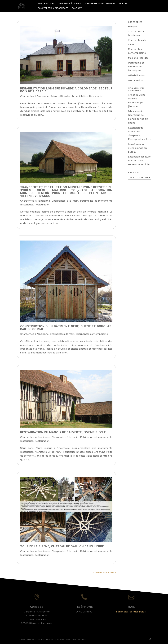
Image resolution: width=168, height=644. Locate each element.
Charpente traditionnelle (100, 4)
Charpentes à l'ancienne (34, 96)
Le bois (123, 4)
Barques (133, 27)
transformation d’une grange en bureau (137, 148)
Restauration (97, 96)
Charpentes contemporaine (92, 334)
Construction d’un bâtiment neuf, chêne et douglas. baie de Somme (66, 328)
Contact (77, 8)
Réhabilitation (80, 96)
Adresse (37, 607)
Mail (131, 607)
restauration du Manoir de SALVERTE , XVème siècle (63, 432)
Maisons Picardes (60, 96)
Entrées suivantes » (104, 572)
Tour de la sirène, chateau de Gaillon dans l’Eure (62, 546)
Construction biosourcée (53, 8)
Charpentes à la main (65, 201)
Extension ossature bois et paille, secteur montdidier (139, 161)
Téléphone (84, 607)
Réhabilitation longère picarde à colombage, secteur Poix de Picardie (66, 90)
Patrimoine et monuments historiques (136, 67)
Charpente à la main (70, 4)
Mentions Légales (76, 640)
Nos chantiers (46, 4)
